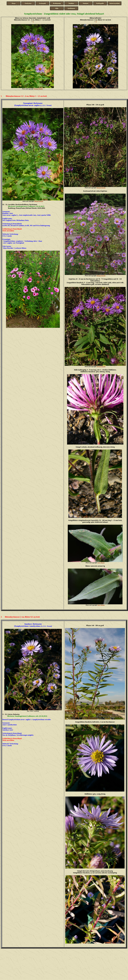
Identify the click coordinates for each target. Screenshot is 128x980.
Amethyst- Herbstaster (33, 624)
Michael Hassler (38, 89)
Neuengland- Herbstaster (33, 103)
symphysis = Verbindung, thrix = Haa (29, 241)
